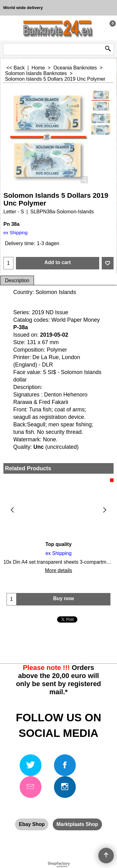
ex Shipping (15, 233)
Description (17, 280)
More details (58, 570)
